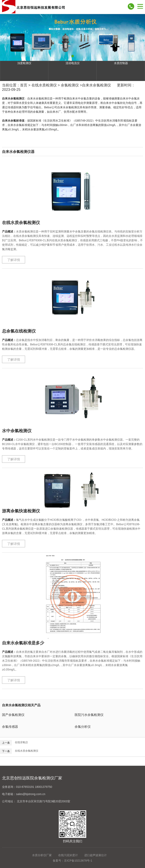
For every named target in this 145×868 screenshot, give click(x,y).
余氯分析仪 (83, 727)
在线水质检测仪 (44, 85)
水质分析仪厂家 (42, 855)
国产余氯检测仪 (13, 715)
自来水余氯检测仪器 (18, 152)
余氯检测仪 (70, 85)
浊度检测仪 (24, 63)
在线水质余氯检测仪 (21, 223)
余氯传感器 (10, 727)
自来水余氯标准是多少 (23, 643)
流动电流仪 (73, 63)
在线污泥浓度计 (68, 855)
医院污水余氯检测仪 (89, 715)
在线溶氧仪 (21, 742)
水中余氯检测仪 (17, 431)
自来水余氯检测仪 (96, 85)
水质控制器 (121, 63)
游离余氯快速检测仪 (21, 511)
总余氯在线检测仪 (19, 331)
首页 (24, 85)
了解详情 (14, 260)
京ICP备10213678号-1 (78, 861)
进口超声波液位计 (95, 855)
